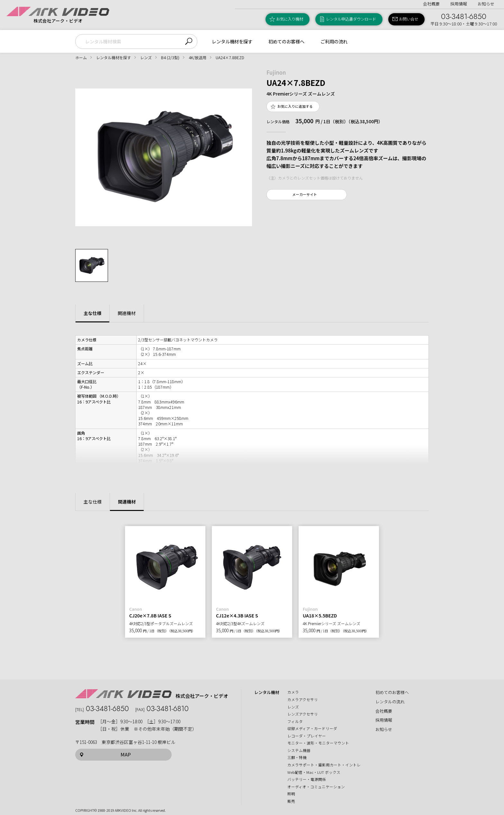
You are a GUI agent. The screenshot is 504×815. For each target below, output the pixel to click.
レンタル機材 (267, 692)
